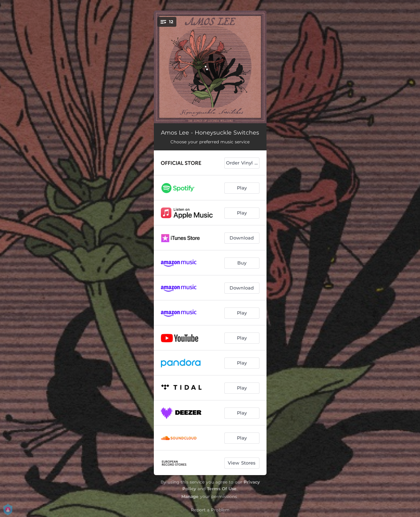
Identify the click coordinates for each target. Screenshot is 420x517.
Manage (190, 496)
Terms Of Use (222, 489)
